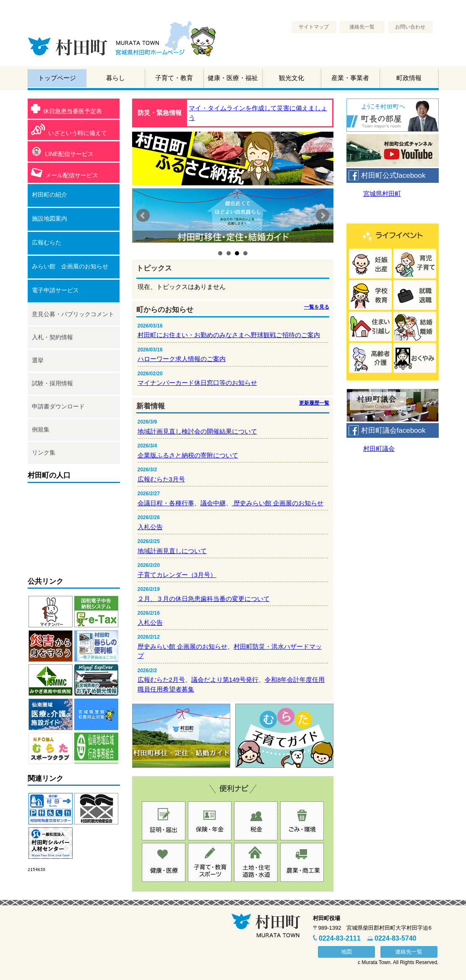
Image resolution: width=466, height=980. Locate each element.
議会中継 (213, 503)
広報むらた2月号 (161, 680)
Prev (143, 216)
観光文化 (292, 78)
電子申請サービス (55, 290)
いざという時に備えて (69, 130)
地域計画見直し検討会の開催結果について (197, 431)
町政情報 (409, 78)
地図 (346, 952)
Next (323, 216)
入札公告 (150, 527)
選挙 (38, 360)
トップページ (57, 78)
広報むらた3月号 (161, 479)
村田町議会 (379, 448)
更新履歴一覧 (314, 403)
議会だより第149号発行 (225, 680)
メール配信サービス (65, 173)
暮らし (116, 78)
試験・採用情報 (52, 383)
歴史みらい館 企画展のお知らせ (278, 503)
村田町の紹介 (49, 195)
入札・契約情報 (52, 337)
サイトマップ (314, 27)
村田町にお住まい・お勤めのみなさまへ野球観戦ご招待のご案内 (229, 335)
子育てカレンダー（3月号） (177, 575)
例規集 (41, 429)
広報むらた (47, 242)
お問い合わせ (410, 27)
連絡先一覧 (362, 27)
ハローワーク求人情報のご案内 (182, 359)
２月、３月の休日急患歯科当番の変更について (204, 599)
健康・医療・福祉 (233, 78)
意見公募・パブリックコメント (73, 314)
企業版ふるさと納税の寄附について (188, 455)
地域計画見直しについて (172, 551)
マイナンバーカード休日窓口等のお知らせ (197, 383)
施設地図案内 (49, 218)
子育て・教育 (174, 78)
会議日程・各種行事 (166, 503)
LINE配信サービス (62, 152)
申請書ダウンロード (58, 406)
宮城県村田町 (382, 194)
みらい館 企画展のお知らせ (70, 266)
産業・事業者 (350, 78)
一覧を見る (317, 307)
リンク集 (44, 452)
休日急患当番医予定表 (66, 109)
